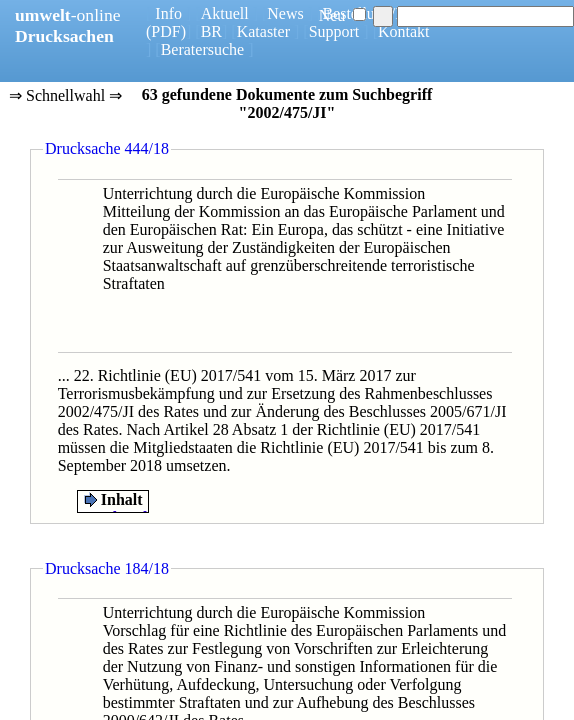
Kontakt (404, 31)
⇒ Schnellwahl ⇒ (65, 97)
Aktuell (225, 13)
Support (334, 31)
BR (211, 31)
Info (168, 13)
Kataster (263, 31)
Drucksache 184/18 (107, 568)
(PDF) (166, 31)
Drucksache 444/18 (107, 148)
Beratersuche (203, 49)
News (285, 13)
